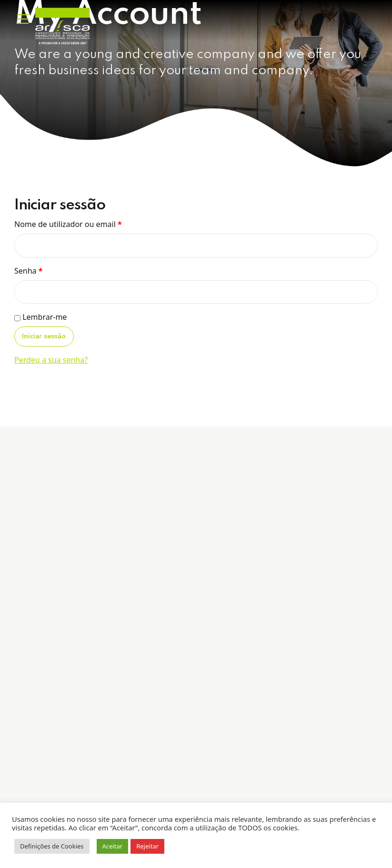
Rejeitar (147, 846)
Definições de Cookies (52, 846)
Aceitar (113, 846)
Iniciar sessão (44, 336)
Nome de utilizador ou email (68, 224)
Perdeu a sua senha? (51, 360)
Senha (28, 271)
